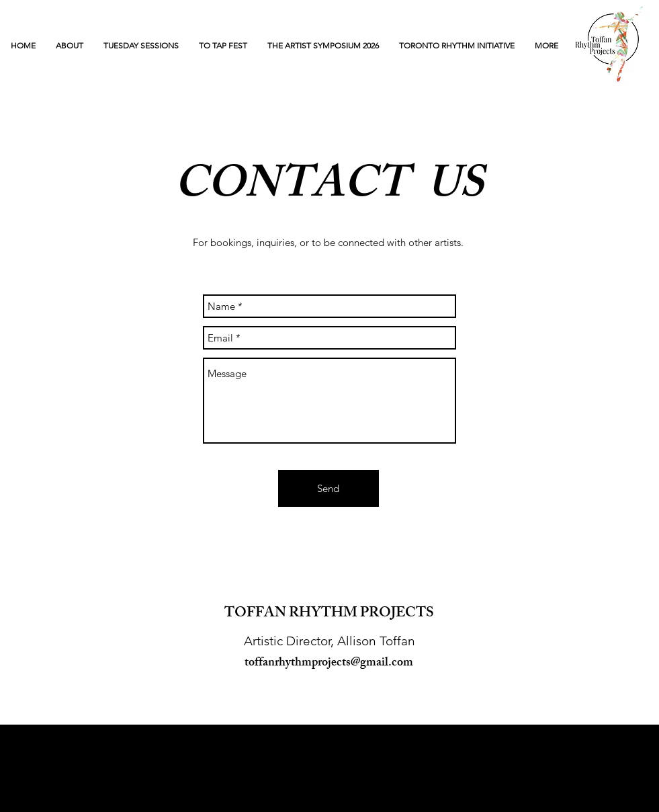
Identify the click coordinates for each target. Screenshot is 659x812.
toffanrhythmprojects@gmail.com (329, 663)
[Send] (328, 488)
